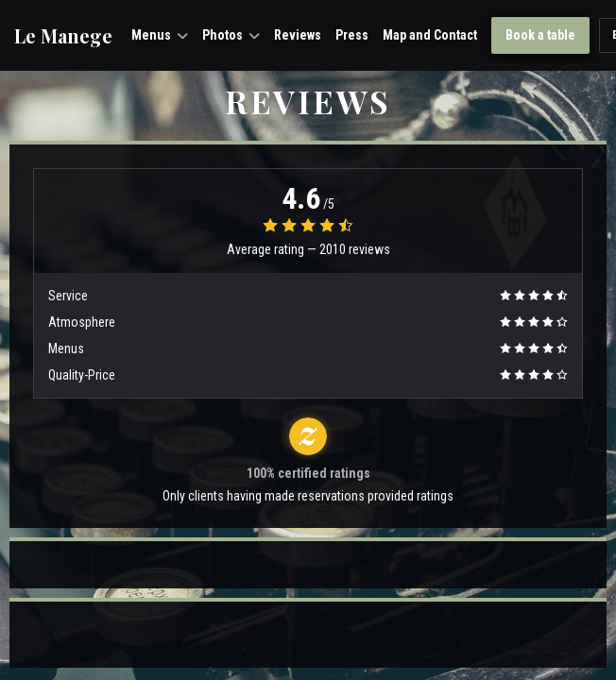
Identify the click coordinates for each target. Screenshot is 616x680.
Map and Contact (430, 35)
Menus (160, 35)
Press (352, 35)
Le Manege (63, 36)
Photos (231, 35)
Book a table (540, 35)
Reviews (298, 35)
